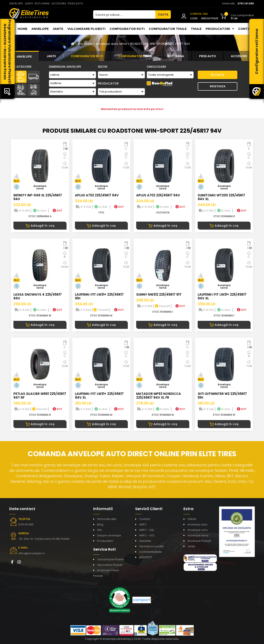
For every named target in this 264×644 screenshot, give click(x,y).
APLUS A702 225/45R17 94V (97, 195)
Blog (100, 524)
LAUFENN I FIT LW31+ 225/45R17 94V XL (222, 296)
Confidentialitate (150, 552)
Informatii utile (107, 519)
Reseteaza (218, 86)
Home (22, 29)
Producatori (105, 541)
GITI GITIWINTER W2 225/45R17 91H (222, 396)
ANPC (143, 524)
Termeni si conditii (151, 546)
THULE (196, 29)
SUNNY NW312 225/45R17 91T (159, 294)
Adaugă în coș (40, 226)
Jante (58, 29)
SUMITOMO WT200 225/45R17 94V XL (221, 197)
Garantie (145, 541)
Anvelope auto (197, 524)
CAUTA (163, 15)
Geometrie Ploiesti (110, 565)
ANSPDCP (146, 557)
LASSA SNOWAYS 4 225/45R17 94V (38, 296)
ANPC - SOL (147, 535)
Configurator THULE (168, 29)
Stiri (100, 530)
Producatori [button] (220, 29)
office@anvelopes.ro (31, 553)
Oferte (192, 519)
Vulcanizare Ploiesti (86, 29)
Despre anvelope (109, 535)
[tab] (24, 56)
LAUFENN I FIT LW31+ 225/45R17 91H (99, 296)
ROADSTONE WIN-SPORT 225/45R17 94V (160, 44)
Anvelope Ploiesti (199, 541)
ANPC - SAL (147, 530)
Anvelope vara (197, 530)
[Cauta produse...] (124, 15)
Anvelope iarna (198, 535)
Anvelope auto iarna (111, 44)
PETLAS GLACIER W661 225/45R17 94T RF (40, 396)
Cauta (218, 75)
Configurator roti (127, 29)
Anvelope (40, 29)
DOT (58, 211)
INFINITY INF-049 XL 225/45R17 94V (38, 197)
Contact (246, 29)
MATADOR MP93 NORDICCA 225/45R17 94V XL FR (159, 396)
